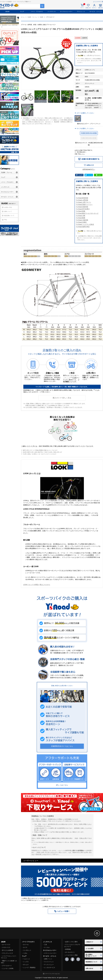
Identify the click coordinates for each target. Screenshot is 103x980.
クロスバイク (6, 947)
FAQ (5, 220)
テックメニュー (49, 965)
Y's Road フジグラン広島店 (85, 224)
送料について (8, 211)
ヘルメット (27, 959)
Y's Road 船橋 (81, 218)
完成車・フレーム (7, 172)
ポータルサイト (70, 952)
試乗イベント (48, 959)
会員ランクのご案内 (71, 942)
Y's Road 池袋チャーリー (84, 205)
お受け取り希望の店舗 (32, 376)
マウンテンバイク (8, 953)
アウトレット (81, 12)
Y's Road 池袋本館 (82, 207)
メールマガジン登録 (71, 955)
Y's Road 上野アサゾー (83, 202)
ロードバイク (6, 945)
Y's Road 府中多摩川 (83, 209)
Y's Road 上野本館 (82, 200)
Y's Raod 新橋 (81, 211)
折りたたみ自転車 (8, 950)
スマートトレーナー (50, 953)
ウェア (22, 12)
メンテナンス (51, 12)
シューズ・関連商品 (29, 968)
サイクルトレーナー (66, 12)
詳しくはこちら (62, 785)
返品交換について (9, 216)
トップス (26, 962)
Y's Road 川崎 (81, 216)
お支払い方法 (8, 207)
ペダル (25, 953)
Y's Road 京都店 (81, 222)
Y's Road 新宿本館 (82, 198)
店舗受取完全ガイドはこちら (62, 746)
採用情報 (68, 949)
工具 (46, 945)
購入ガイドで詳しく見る (62, 398)
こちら (83, 154)
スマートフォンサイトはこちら (52, 974)
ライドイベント (49, 962)
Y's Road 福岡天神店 (83, 227)
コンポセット (27, 950)
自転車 (7, 12)
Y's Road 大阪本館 (82, 220)
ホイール (26, 945)
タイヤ (25, 947)
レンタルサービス (50, 968)
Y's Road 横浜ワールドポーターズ (87, 213)
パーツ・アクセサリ (37, 12)
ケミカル (47, 947)
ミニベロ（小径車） (8, 968)
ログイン (39, 900)
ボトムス (26, 965)
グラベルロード (7, 966)
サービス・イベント (96, 12)
